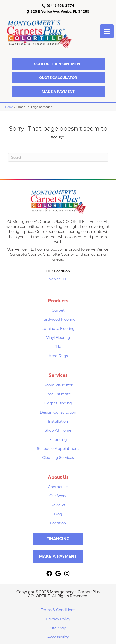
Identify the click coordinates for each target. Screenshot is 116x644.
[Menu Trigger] (107, 31)
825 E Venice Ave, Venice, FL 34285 (60, 11)
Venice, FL (58, 279)
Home (9, 107)
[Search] (58, 157)
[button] (58, 64)
